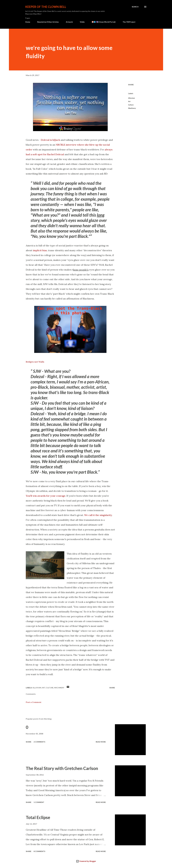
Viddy (82, 22)
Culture (131, 105)
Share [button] (131, 85)
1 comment (39, 802)
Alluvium (131, 98)
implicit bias (40, 250)
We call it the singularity (98, 515)
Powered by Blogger (86, 861)
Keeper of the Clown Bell (46, 7)
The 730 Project (129, 22)
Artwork (69, 22)
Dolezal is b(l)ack (50, 140)
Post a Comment (34, 702)
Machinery (132, 108)
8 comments (39, 851)
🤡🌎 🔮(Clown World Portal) (104, 22)
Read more (101, 742)
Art (129, 101)
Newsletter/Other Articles (48, 22)
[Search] (135, 7)
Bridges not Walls (35, 362)
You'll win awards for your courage (46, 496)
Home (28, 22)
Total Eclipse (38, 817)
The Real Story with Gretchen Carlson (62, 768)
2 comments (39, 742)
